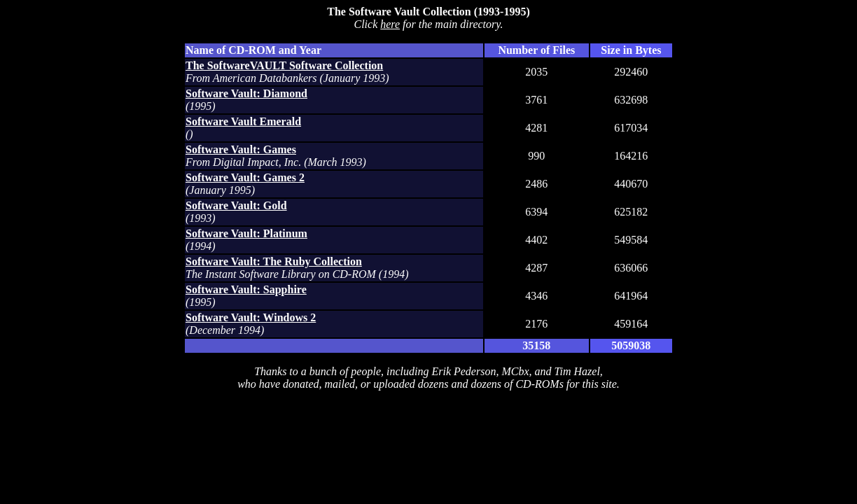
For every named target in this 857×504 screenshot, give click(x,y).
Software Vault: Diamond (246, 93)
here (390, 24)
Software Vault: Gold (236, 205)
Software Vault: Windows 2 (251, 317)
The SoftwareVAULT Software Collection (284, 65)
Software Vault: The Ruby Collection (274, 261)
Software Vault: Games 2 (245, 177)
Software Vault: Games (241, 149)
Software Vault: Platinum (246, 233)
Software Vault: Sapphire (246, 289)
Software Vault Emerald (243, 121)
